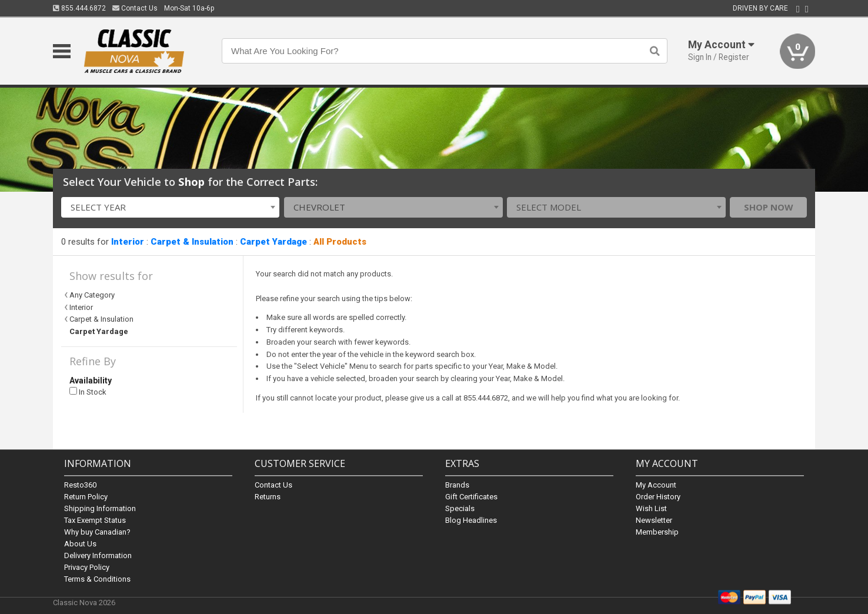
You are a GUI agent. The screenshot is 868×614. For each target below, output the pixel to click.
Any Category (92, 295)
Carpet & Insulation (192, 242)
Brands (457, 485)
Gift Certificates (471, 497)
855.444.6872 (79, 8)
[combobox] (171, 207)
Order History (658, 497)
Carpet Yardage (273, 242)
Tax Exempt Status (95, 520)
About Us (80, 544)
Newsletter (654, 520)
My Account (656, 485)
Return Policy (86, 497)
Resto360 (80, 485)
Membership (657, 532)
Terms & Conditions (97, 579)
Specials (460, 508)
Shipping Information (100, 508)
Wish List (651, 508)
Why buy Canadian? (97, 532)
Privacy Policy (87, 567)
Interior (128, 242)
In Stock (88, 392)
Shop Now (769, 207)
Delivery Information (98, 555)
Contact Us (135, 8)
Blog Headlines (471, 520)
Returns (268, 497)
